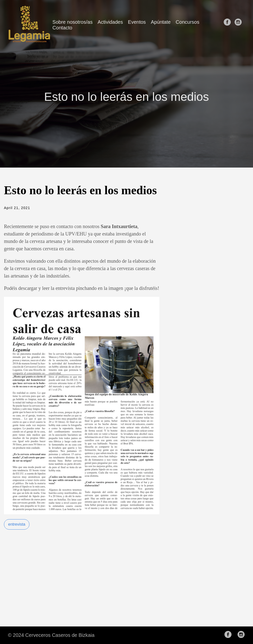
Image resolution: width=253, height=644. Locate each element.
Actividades (110, 22)
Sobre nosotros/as (72, 22)
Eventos (137, 22)
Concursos (188, 22)
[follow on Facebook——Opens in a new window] (228, 25)
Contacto (62, 28)
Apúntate (161, 22)
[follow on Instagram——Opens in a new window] (239, 25)
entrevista (17, 524)
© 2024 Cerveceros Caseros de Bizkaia (51, 635)
